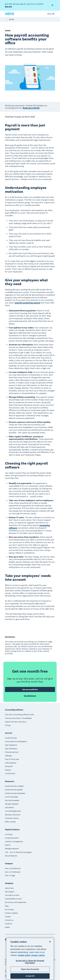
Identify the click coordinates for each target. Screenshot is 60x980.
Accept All (30, 976)
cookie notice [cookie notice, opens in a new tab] (24, 955)
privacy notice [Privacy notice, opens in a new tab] (38, 955)
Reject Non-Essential (30, 969)
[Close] (50, 942)
